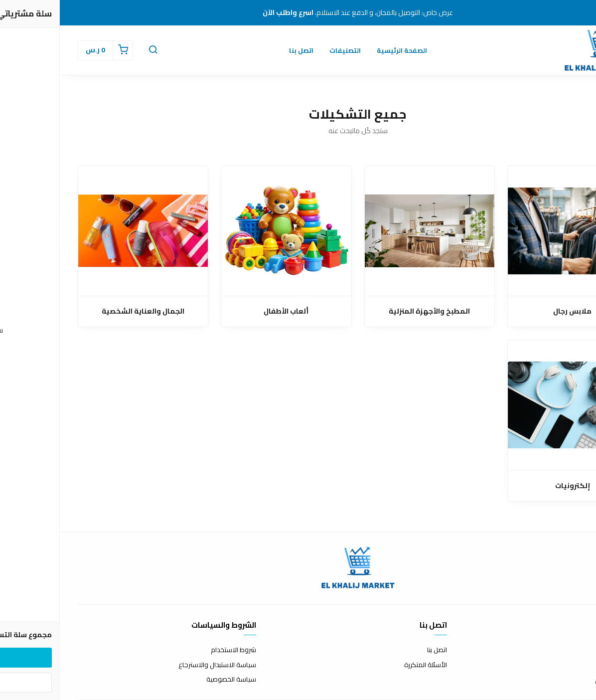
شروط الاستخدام (174, 650)
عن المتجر (565, 650)
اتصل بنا (241, 50)
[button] (93, 50)
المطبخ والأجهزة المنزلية (370, 311)
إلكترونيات (513, 486)
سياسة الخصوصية (171, 680)
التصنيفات (285, 50)
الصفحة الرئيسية (342, 50)
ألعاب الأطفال (226, 311)
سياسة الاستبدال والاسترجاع (157, 665)
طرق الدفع (563, 665)
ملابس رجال (513, 311)
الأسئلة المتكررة (366, 665)
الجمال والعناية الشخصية (83, 311)
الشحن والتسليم (557, 680)
